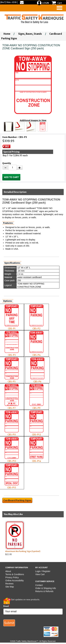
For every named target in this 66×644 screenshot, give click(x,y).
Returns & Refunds (44, 591)
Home (7, 34)
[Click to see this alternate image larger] (9, 127)
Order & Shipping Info (46, 588)
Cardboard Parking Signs (17, 500)
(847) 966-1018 (8, 2)
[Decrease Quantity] (5, 168)
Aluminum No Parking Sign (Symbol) (23, 551)
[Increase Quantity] (20, 168)
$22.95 (30, 538)
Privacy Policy (12, 577)
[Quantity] (12, 167)
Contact (39, 585)
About (8, 571)
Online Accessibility (15, 581)
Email (7, 606)
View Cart (40, 574)
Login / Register (43, 571)
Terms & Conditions (15, 574)
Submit (9, 623)
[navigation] (59, 8)
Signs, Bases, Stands (30, 34)
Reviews (9, 584)
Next (63, 538)
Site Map (10, 587)
